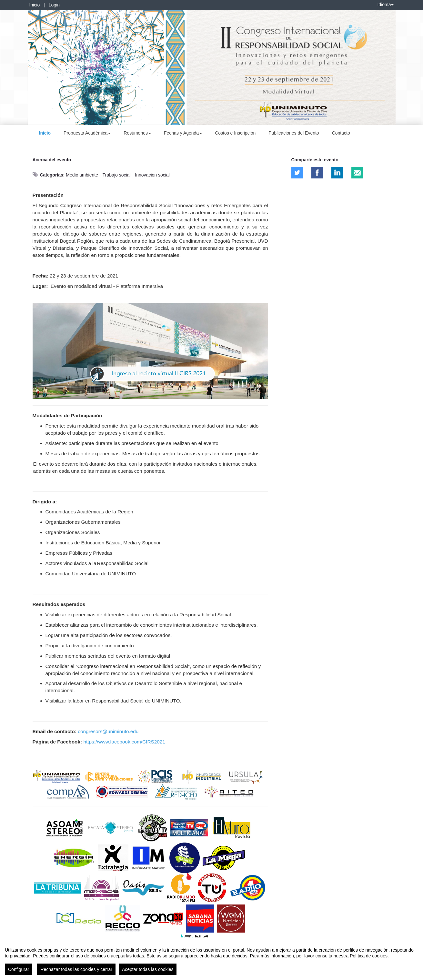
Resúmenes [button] (137, 133)
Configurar (19, 969)
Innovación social (152, 175)
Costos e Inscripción (235, 133)
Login (54, 5)
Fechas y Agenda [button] (183, 133)
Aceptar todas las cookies (148, 969)
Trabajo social (117, 175)
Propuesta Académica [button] (87, 133)
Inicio (35, 5)
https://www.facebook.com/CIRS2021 (124, 742)
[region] (211, 959)
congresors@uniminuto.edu (108, 731)
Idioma (385, 5)
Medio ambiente (82, 175)
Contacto (341, 133)
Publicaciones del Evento (294, 133)
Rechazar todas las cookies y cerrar (76, 969)
